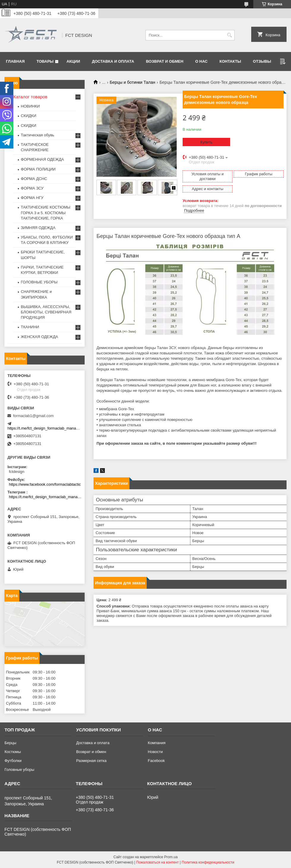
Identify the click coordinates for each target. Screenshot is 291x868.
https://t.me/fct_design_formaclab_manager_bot (48, 428)
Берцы (10, 743)
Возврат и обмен (165, 61)
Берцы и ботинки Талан (133, 82)
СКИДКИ (29, 116)
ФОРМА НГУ (32, 198)
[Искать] (229, 35)
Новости (155, 752)
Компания (157, 743)
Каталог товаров (30, 97)
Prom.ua (171, 857)
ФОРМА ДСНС (34, 179)
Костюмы (13, 752)
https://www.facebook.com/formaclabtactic (45, 484)
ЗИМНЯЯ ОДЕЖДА (38, 228)
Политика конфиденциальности (208, 862)
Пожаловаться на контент (158, 862)
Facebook (156, 761)
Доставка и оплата (113, 61)
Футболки (13, 761)
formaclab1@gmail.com (33, 416)
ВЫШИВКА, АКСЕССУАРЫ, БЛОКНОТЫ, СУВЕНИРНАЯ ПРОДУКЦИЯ (46, 312)
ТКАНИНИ (30, 327)
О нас (201, 61)
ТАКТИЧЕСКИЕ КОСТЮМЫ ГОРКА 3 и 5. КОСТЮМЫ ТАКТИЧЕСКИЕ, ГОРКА (46, 213)
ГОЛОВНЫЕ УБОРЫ (39, 282)
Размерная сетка (91, 761)
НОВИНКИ (30, 106)
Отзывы (262, 61)
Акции (73, 61)
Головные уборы (19, 770)
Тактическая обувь (38, 135)
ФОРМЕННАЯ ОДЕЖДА (42, 159)
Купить (206, 142)
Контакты (230, 61)
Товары (45, 61)
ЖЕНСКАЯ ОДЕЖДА (39, 337)
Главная (15, 61)
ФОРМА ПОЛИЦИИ (38, 169)
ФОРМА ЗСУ (32, 188)
